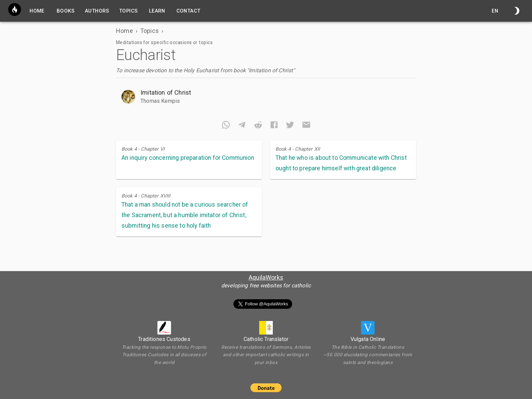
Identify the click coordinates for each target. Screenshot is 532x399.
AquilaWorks (266, 277)
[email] (306, 126)
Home (125, 31)
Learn (157, 11)
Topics (128, 11)
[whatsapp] (226, 126)
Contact (188, 11)
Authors (97, 11)
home (37, 11)
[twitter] (290, 126)
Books (65, 11)
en (495, 11)
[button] (266, 96)
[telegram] (242, 126)
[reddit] (258, 126)
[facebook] (274, 126)
